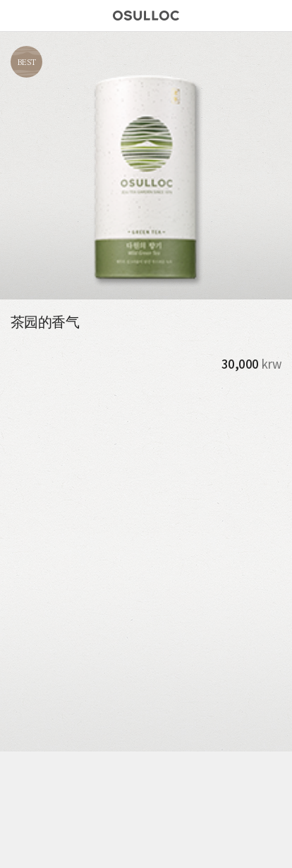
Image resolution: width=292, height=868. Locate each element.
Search (273, 16)
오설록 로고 (146, 18)
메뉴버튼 (16, 16)
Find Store (249, 16)
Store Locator (79, 849)
